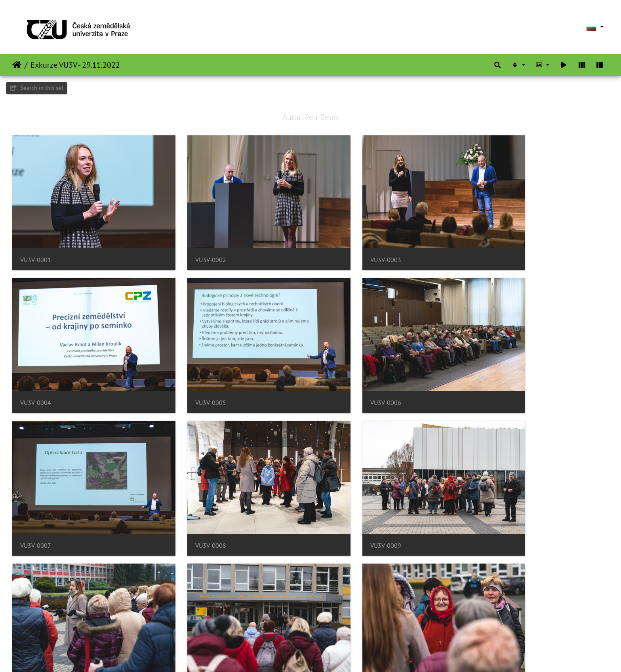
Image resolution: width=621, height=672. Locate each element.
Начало (17, 65)
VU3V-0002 (188, 244)
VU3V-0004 (492, 244)
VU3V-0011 (340, 498)
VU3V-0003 (340, 244)
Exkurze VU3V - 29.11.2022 (75, 65)
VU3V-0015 (340, 625)
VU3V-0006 (188, 371)
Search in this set (37, 88)
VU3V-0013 (36, 625)
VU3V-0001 (36, 244)
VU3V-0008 (492, 371)
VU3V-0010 (188, 498)
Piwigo (334, 655)
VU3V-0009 (36, 498)
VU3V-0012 (492, 498)
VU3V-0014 (188, 625)
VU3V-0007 (340, 371)
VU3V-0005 (36, 371)
